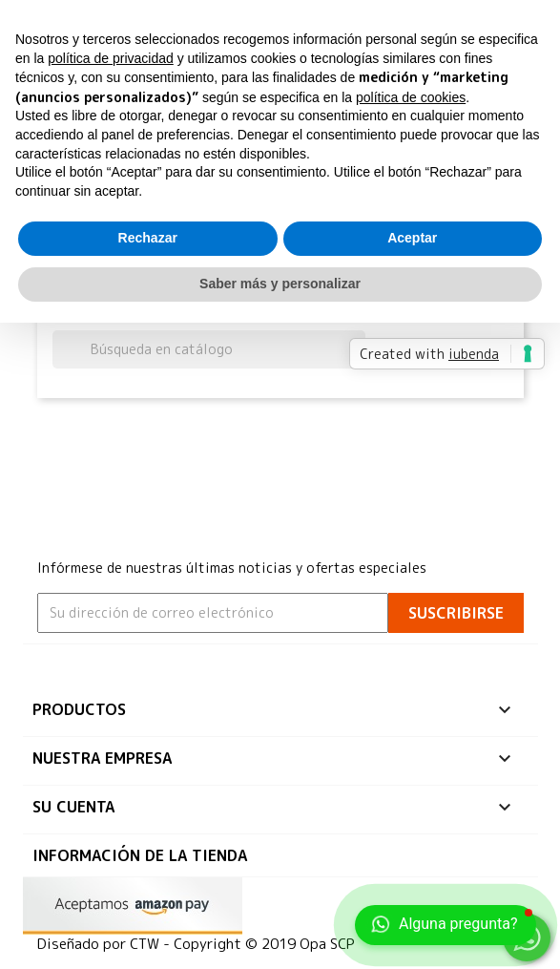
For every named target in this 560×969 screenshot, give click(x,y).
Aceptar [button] (412, 238)
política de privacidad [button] (111, 58)
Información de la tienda (140, 855)
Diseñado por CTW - (105, 944)
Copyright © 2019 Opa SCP (264, 944)
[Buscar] (209, 349)
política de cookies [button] (411, 97)
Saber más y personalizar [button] (280, 284)
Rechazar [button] (148, 238)
